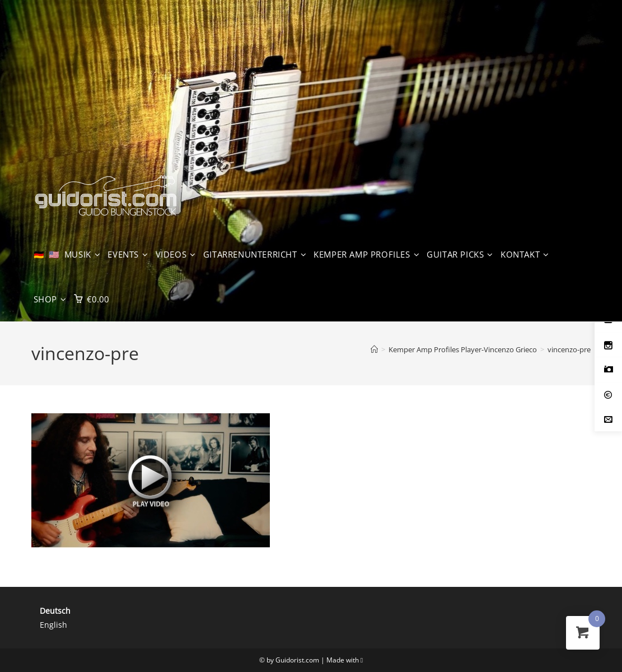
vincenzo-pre (569, 349)
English (53, 625)
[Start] (374, 349)
